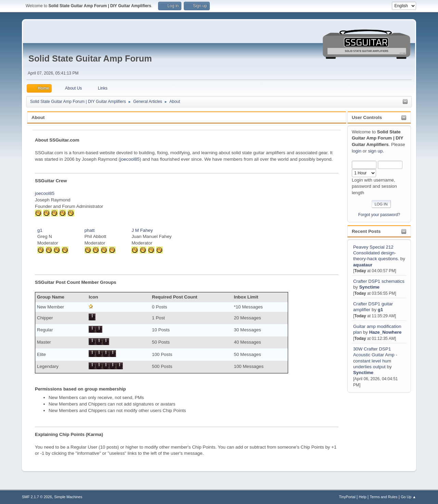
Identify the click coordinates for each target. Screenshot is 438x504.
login (357, 151)
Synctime (369, 287)
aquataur (363, 265)
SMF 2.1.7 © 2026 (37, 497)
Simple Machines (68, 497)
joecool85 (130, 159)
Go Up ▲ (408, 497)
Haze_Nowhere (385, 332)
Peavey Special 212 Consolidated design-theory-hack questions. (376, 253)
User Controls (367, 117)
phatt (90, 230)
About (38, 117)
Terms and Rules (384, 497)
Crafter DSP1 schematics (379, 281)
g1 (381, 310)
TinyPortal (347, 497)
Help (363, 497)
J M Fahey (142, 230)
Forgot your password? (379, 215)
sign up (375, 151)
